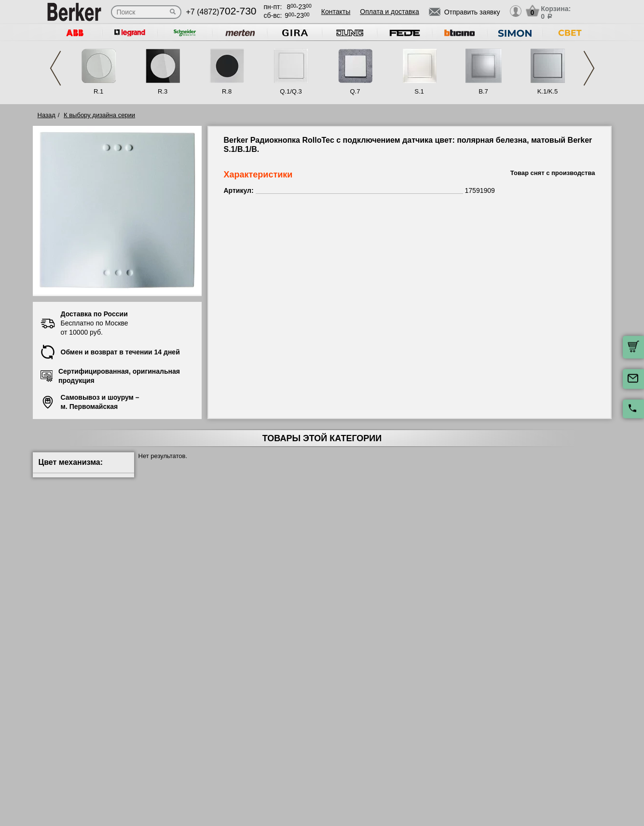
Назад (47, 115)
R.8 (227, 91)
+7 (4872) (221, 12)
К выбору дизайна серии (99, 115)
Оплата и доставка (389, 12)
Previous (55, 68)
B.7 (483, 91)
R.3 (163, 91)
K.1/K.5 (548, 91)
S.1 (419, 91)
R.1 (98, 91)
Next (589, 68)
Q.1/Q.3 (291, 91)
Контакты (336, 12)
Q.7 (355, 91)
